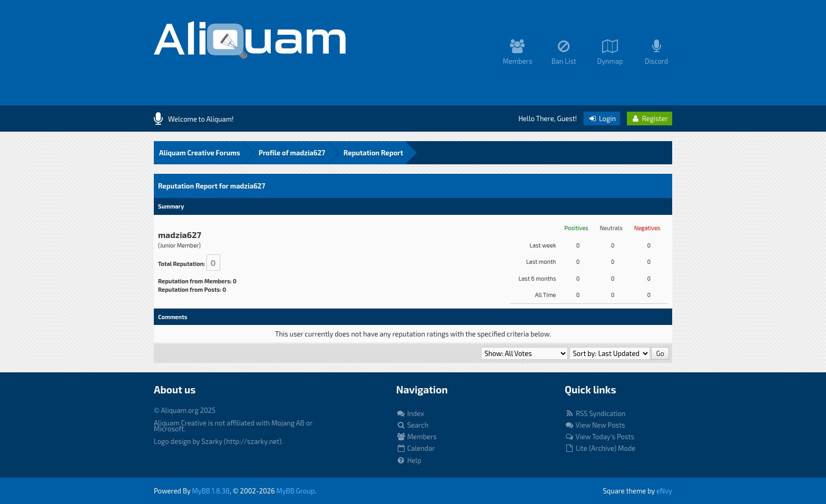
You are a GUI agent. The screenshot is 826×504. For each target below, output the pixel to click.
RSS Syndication (595, 413)
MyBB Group (296, 491)
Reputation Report (373, 153)
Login (602, 118)
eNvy (664, 491)
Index (410, 413)
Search (412, 425)
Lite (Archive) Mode (600, 448)
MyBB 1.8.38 (211, 491)
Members (416, 437)
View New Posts (595, 425)
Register (650, 118)
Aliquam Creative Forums (200, 153)
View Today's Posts (599, 437)
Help (409, 460)
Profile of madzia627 (292, 153)
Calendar (416, 448)
